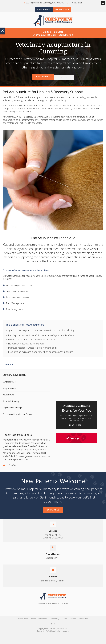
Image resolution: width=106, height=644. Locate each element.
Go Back (9, 367)
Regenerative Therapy (13, 410)
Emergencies (64, 10)
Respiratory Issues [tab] (15, 311)
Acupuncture (8, 397)
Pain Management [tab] (15, 305)
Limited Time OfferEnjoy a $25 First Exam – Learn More (52, 35)
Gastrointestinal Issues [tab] (17, 294)
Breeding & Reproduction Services (18, 416)
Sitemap (73, 621)
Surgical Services (10, 384)
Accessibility (54, 621)
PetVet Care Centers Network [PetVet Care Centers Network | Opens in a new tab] (57, 633)
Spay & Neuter (9, 390)
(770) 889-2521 (75, 3)
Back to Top (84, 621)
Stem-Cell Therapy (11, 403)
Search (64, 621)
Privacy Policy (23, 621)
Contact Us (53, 512)
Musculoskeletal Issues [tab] (18, 300)
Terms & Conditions (39, 621)
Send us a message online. (53, 583)
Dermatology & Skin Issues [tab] (19, 288)
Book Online (42, 10)
